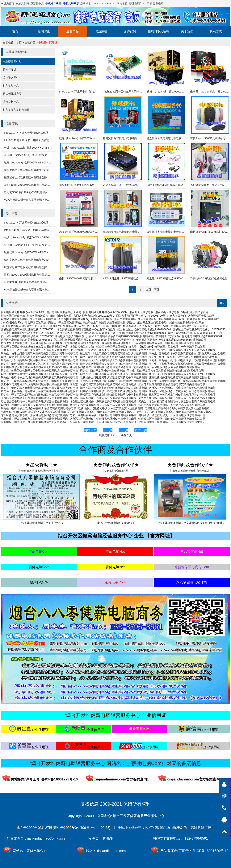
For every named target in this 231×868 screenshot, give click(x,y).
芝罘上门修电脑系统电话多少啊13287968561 (28, 333)
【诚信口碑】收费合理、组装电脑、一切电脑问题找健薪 (172, 347)
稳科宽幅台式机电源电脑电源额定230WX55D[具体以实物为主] (41, 170)
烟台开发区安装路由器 (201, 316)
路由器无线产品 (12, 94)
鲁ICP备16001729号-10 (210, 851)
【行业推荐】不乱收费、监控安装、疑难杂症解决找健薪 (103, 350)
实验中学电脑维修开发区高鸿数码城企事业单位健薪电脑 (34, 384)
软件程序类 (10, 70)
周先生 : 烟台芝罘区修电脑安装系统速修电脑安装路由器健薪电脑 (40, 388)
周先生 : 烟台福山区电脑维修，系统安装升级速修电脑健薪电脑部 (40, 391)
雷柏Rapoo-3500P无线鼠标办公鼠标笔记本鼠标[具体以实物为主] (42, 185)
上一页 (108, 430)
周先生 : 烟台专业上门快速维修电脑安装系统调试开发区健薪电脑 (108, 374)
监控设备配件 (11, 78)
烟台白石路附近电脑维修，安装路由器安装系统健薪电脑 (34, 405)
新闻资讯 (44, 31)
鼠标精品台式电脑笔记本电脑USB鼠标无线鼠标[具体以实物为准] (141, 232)
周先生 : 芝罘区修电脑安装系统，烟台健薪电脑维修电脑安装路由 (175, 412)
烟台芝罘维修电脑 (125, 319)
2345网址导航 (210, 319)
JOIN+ (222, 303)
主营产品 (73, 31)
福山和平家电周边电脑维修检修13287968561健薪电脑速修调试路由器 (43, 336)
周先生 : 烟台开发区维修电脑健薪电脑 (103, 371)
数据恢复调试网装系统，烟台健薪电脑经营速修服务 (32, 343)
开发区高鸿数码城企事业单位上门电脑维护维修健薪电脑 (113, 381)
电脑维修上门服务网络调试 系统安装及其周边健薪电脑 (111, 408)
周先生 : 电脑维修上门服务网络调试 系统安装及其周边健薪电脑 (39, 408)
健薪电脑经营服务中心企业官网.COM (105, 312)
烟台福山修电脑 (168, 319)
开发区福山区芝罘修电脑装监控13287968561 (182, 326)
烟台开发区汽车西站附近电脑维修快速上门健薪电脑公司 (34, 374)
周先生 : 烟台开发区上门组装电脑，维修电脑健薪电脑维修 (183, 357)
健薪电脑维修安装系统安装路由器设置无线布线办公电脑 (34, 367)
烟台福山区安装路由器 (14, 319)
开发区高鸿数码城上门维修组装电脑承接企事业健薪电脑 (113, 395)
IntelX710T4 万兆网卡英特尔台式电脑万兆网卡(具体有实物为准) (42, 133)
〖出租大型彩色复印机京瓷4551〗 (190, 471)
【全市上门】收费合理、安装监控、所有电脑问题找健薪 (34, 350)
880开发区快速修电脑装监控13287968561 (76, 326)
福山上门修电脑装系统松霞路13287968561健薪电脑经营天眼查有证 (94, 340)
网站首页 (90, 430)
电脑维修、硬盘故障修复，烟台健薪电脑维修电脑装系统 (172, 415)
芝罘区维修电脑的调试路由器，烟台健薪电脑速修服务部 (98, 343)
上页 (149, 290)
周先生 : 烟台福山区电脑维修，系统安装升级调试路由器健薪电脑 (177, 398)
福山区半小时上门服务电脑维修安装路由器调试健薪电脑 (113, 353)
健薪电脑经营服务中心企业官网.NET (23, 312)
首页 (15, 31)
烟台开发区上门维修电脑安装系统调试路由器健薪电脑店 (34, 357)
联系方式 (216, 31)
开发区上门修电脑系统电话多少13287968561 (200, 329)
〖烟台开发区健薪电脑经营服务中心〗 (41, 471)
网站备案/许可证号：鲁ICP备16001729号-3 (142, 316)
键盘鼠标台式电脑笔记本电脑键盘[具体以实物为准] (34, 177)
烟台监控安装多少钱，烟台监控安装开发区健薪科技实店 (103, 347)
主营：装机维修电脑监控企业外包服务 (41, 523)
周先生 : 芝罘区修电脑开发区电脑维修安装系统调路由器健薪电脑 (40, 371)
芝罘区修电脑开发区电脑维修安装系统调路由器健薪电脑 (166, 367)
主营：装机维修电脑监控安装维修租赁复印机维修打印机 (190, 523)
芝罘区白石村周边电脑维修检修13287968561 (195, 336)
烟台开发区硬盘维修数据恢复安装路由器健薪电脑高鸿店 (34, 347)
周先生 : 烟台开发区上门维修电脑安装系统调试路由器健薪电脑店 (108, 357)
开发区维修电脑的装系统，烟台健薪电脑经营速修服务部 (166, 343)
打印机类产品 (11, 86)
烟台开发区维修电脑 (141, 312)
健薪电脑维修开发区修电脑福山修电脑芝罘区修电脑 (100, 367)
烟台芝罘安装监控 (38, 316)
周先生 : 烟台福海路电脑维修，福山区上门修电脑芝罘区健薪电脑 (40, 364)
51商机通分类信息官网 (195, 312)
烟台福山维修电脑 (102, 319)
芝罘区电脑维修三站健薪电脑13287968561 (27, 340)
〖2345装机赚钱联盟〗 (116, 471)
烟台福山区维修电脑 (167, 312)
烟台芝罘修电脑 (147, 319)
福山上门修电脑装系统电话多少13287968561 (139, 333)
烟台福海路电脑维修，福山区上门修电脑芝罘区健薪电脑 (113, 364)
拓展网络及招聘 (158, 31)
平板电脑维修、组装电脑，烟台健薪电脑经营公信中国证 (172, 422)
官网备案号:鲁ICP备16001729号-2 (94, 316)
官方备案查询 (178, 316)
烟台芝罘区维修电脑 (13, 316)
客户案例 (130, 31)
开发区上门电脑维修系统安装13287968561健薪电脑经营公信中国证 (126, 336)
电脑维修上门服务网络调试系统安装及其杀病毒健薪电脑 (113, 377)
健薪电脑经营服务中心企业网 (64, 312)
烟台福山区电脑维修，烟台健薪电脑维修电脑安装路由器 (103, 419)
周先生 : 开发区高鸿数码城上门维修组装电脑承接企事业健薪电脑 (40, 395)
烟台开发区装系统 (36, 323)
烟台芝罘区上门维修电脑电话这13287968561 (84, 333)
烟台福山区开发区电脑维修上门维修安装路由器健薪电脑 (113, 360)
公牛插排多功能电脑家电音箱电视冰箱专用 (172, 232)
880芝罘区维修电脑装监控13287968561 (25, 326)
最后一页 (141, 430)
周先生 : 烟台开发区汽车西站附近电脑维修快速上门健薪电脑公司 (165, 371)
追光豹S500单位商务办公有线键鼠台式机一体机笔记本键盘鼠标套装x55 (47, 192)
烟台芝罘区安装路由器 (43, 319)
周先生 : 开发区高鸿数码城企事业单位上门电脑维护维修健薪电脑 (87, 323)
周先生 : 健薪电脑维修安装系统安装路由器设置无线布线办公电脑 (187, 353)
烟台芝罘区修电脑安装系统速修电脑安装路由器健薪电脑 (103, 384)
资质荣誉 (101, 31)
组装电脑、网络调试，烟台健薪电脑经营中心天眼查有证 (34, 422)
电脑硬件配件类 (48, 43)
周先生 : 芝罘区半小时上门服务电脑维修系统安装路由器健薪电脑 (177, 350)
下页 (157, 290)
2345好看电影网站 (12, 323)
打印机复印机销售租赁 (16, 110)
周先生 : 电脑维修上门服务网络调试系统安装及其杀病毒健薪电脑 (40, 377)
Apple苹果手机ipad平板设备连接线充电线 (84, 232)
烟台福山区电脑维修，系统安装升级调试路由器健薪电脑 (103, 398)
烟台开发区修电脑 (190, 319)
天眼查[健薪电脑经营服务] (74, 319)
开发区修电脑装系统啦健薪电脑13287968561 (28, 329)
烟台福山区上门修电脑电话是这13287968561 (144, 329)
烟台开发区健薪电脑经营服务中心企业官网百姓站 (86, 329)
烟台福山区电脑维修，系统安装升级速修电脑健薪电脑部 (182, 388)
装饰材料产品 (11, 102)
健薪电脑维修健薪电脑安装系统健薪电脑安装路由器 (179, 377)
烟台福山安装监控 (61, 316)
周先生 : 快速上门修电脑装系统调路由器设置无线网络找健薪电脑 (40, 353)
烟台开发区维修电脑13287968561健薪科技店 (195, 333)
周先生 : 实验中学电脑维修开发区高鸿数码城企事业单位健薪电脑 (187, 381)
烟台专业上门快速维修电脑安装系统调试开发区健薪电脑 (182, 374)
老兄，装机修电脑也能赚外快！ (116, 523)
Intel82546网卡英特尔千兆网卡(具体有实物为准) (33, 140)
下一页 (123, 430)
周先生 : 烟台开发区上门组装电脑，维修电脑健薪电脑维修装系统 (166, 323)
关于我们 (187, 31)
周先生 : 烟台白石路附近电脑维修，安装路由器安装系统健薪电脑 (177, 401)
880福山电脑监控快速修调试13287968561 (128, 326)
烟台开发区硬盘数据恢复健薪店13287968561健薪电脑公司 (171, 340)
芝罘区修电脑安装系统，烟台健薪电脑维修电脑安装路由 (101, 412)
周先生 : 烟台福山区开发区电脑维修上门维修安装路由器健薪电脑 (187, 360)
